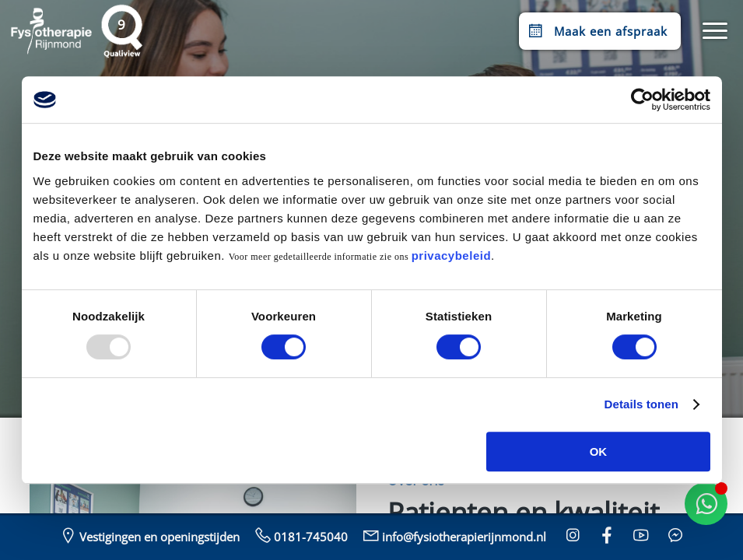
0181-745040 (300, 535)
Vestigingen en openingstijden (149, 535)
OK (599, 451)
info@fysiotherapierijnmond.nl (453, 535)
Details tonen (641, 404)
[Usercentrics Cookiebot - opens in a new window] (642, 100)
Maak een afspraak (596, 31)
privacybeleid (451, 255)
